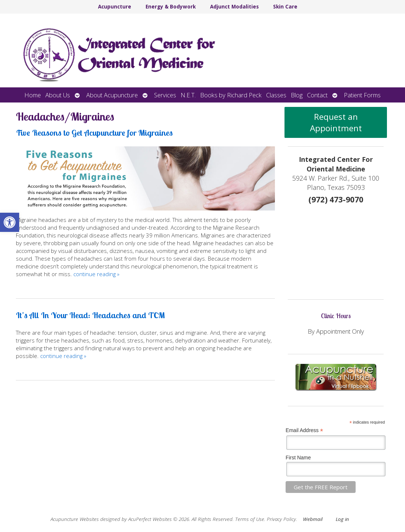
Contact (317, 95)
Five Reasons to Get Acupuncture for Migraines (94, 133)
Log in (342, 519)
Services (165, 95)
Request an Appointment (336, 122)
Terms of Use (250, 519)
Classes (276, 95)
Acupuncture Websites (75, 519)
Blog (297, 95)
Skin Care (285, 7)
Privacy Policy (281, 519)
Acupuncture (115, 7)
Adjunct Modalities (234, 7)
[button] (10, 222)
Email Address (304, 430)
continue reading (96, 274)
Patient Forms (362, 95)
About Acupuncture (112, 95)
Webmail (313, 519)
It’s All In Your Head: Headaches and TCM (90, 315)
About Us (58, 95)
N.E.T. (188, 95)
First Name (298, 458)
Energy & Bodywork (171, 7)
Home (33, 95)
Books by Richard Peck (231, 95)
